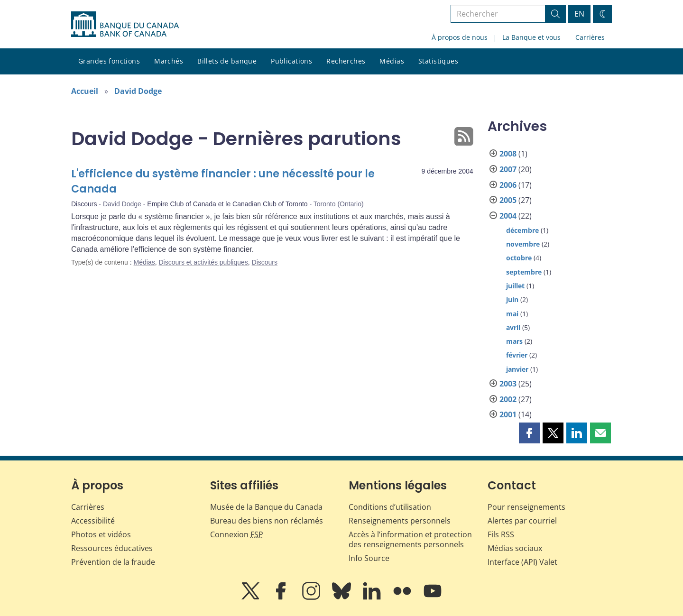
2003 (508, 384)
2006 (508, 185)
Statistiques (438, 61)
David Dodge (138, 91)
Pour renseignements (526, 507)
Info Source (369, 558)
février (517, 355)
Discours (265, 262)
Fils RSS (501, 534)
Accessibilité (93, 521)
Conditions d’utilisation (390, 507)
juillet (515, 286)
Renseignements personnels (400, 521)
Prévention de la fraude (113, 562)
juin (512, 299)
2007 (508, 169)
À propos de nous (460, 37)
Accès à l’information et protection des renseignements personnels (410, 539)
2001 (508, 414)
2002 (508, 399)
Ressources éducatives (112, 548)
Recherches (346, 61)
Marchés (169, 61)
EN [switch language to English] (579, 14)
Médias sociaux (515, 548)
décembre (522, 230)
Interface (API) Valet (522, 562)
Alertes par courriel (522, 521)
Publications (291, 61)
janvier (517, 369)
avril (513, 327)
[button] (529, 433)
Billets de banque (227, 61)
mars (514, 341)
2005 (508, 200)
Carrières (590, 37)
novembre (523, 244)
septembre (524, 272)
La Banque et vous (531, 37)
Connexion (237, 534)
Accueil (85, 91)
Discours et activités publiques (203, 262)
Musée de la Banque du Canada (266, 507)
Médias (392, 61)
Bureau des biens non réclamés (267, 521)
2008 (508, 154)
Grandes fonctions (109, 61)
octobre (519, 258)
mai (512, 314)
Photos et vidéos (101, 534)
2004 (508, 216)
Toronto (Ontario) (339, 204)
